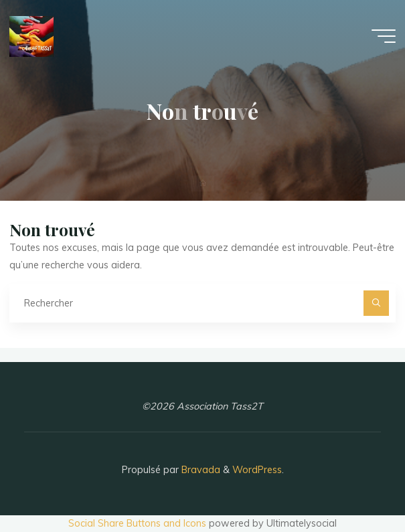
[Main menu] (384, 36)
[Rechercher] (376, 303)
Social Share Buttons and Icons (137, 523)
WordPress (257, 470)
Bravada (199, 470)
